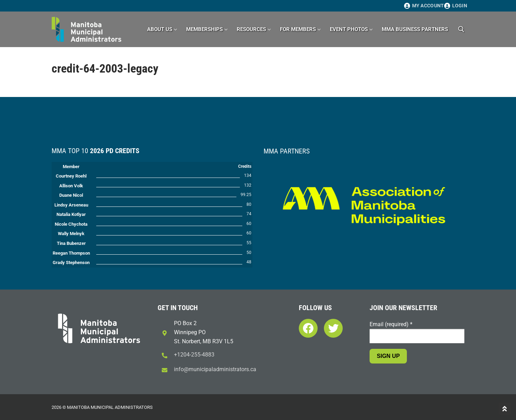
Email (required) (391, 324)
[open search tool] (461, 29)
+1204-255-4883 (194, 355)
